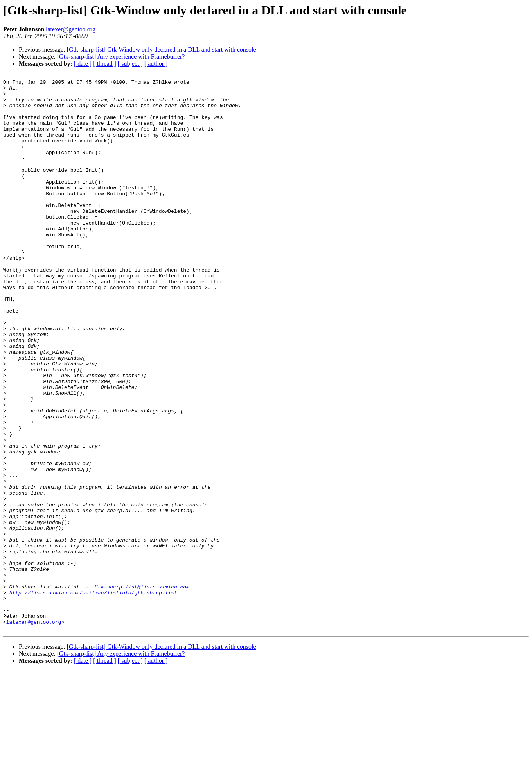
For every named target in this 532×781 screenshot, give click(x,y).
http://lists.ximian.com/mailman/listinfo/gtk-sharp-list (93, 696)
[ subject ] (130, 64)
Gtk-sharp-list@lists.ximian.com (142, 689)
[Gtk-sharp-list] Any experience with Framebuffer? (121, 57)
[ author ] (156, 64)
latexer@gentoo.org (71, 29)
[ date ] (83, 64)
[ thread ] (105, 64)
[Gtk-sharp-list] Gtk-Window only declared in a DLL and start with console (162, 49)
